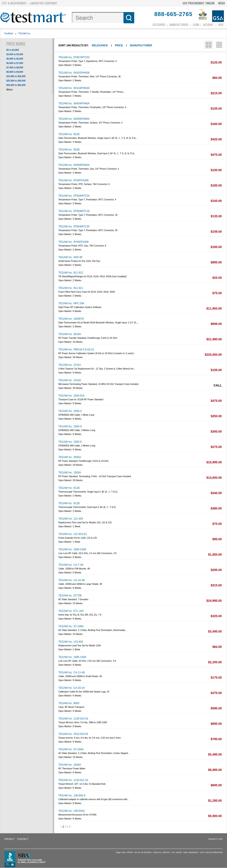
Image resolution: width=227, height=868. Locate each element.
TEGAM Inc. (25, 33)
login (196, 25)
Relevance (100, 45)
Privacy (10, 839)
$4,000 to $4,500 (15, 54)
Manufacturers (179, 25)
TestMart (9, 33)
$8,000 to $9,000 (15, 72)
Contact (23, 839)
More (10, 90)
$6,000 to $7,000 (15, 63)
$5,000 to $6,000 (15, 59)
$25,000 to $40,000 (16, 81)
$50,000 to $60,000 (16, 85)
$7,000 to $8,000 (15, 68)
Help (221, 25)
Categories (159, 25)
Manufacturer (141, 45)
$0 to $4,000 (13, 50)
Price (119, 45)
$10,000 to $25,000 (16, 76)
